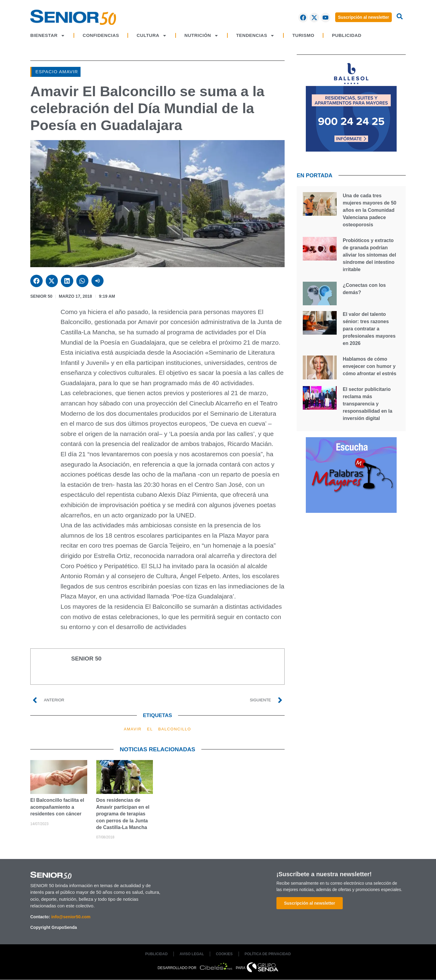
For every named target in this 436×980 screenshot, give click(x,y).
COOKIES (225, 954)
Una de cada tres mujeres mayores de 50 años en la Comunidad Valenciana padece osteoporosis (370, 210)
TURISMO (303, 35)
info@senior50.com (71, 917)
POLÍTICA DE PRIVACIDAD (268, 954)
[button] (36, 281)
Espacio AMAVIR (57, 72)
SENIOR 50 (41, 296)
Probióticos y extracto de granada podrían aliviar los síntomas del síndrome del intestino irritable (369, 255)
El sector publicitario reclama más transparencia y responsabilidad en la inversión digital (368, 404)
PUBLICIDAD (347, 35)
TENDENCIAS (256, 36)
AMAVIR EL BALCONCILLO (157, 729)
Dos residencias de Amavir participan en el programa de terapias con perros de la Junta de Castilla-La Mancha (123, 814)
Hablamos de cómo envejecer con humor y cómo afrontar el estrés (370, 366)
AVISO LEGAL (191, 954)
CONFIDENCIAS (101, 35)
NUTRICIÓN (201, 36)
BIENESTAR (48, 36)
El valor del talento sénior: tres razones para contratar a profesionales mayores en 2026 (369, 329)
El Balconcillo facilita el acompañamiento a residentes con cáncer (57, 807)
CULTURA (152, 36)
